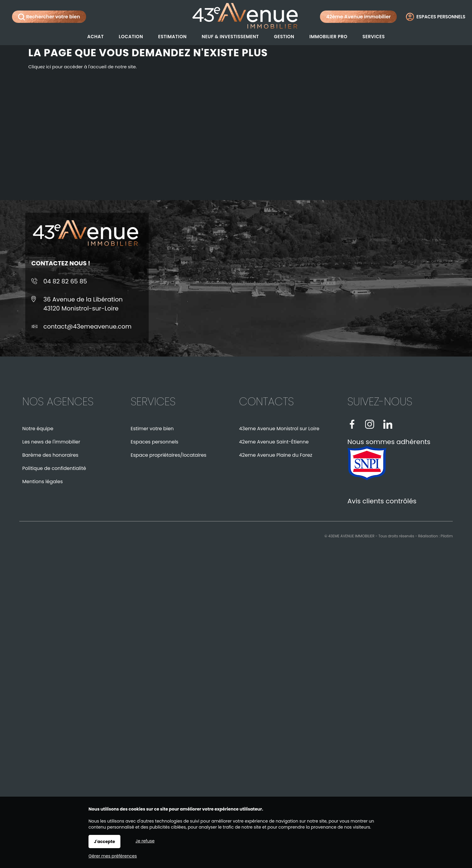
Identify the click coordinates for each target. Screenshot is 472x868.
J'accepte (104, 842)
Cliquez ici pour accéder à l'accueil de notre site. (82, 67)
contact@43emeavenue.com (87, 326)
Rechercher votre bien (49, 17)
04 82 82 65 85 (65, 281)
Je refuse (145, 841)
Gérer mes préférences (113, 856)
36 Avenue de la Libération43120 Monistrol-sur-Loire (83, 304)
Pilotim (447, 536)
